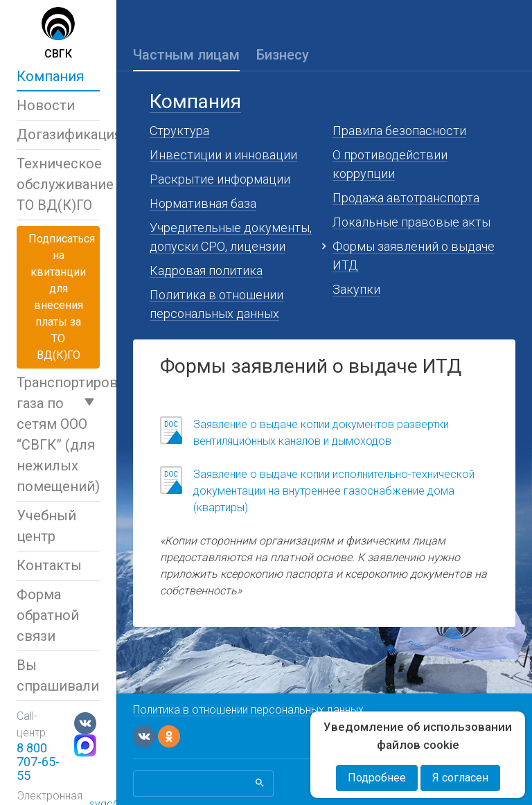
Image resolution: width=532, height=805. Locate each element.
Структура (179, 131)
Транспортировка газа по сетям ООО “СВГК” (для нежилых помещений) (58, 434)
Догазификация (58, 134)
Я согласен (460, 778)
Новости (46, 105)
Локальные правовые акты (411, 222)
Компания (50, 76)
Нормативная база (203, 203)
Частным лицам (186, 55)
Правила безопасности (399, 131)
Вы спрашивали (58, 675)
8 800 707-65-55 (38, 762)
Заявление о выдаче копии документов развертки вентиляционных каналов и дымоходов (321, 433)
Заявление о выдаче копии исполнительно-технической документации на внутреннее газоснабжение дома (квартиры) (334, 491)
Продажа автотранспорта (406, 198)
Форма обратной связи (48, 615)
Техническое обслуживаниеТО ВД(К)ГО (58, 184)
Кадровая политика (206, 271)
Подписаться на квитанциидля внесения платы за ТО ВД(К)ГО (62, 297)
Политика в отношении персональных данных (248, 710)
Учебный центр (46, 526)
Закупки (356, 289)
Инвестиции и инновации (223, 155)
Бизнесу (283, 55)
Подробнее (377, 778)
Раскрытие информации (220, 179)
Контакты (49, 565)
